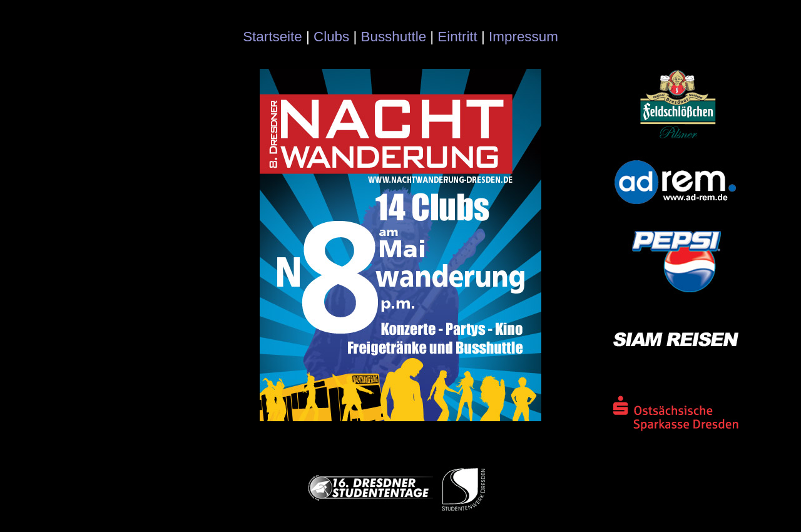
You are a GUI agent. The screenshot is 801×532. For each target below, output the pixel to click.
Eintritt (457, 37)
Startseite (273, 37)
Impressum (523, 37)
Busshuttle (394, 37)
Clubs (331, 37)
